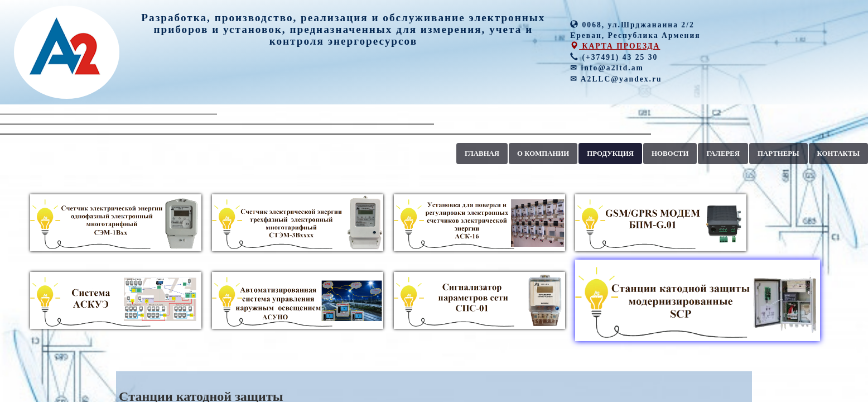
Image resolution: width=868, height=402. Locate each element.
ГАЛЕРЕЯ (723, 154)
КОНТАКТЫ (838, 154)
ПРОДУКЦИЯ (610, 154)
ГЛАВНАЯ (482, 154)
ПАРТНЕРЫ (778, 154)
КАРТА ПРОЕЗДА (615, 46)
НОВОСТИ (670, 154)
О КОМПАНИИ (543, 154)
